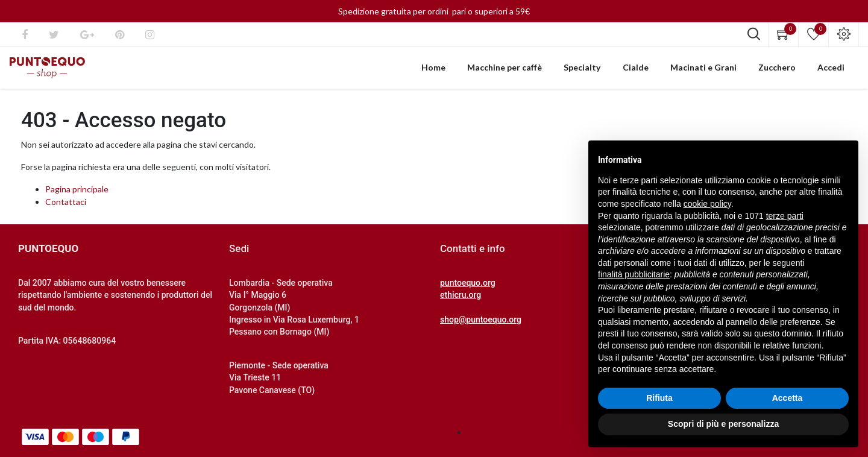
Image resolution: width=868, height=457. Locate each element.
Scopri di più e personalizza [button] (723, 424)
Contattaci (66, 208)
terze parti (785, 216)
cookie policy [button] (707, 204)
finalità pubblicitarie (634, 274)
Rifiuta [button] (659, 398)
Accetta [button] (788, 398)
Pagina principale (77, 196)
